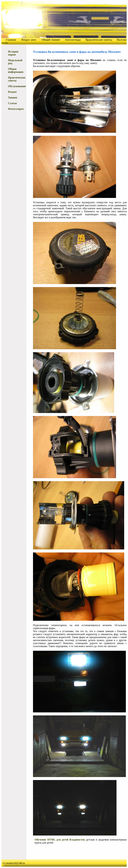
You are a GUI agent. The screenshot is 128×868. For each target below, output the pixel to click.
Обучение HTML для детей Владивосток (60, 840)
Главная (11, 40)
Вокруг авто (29, 40)
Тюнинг (13, 98)
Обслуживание (17, 86)
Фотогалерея (16, 109)
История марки (13, 53)
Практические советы (99, 40)
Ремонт (12, 92)
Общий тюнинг (51, 40)
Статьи (12, 103)
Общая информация (16, 70)
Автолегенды (73, 40)
